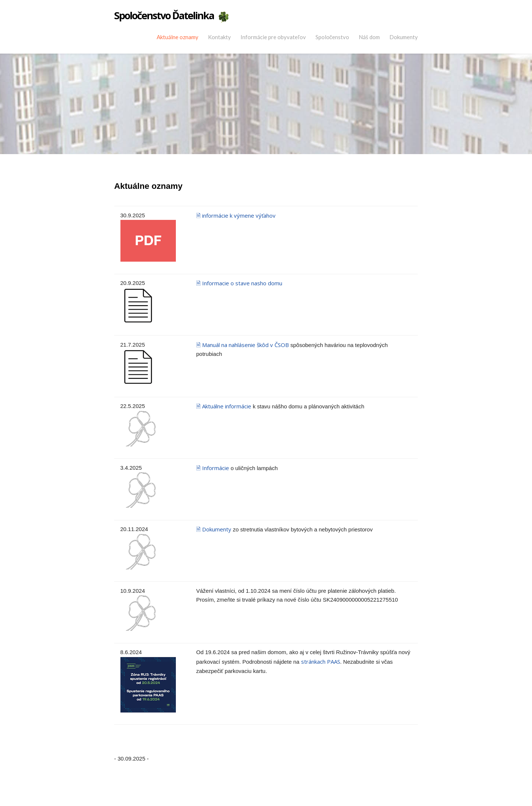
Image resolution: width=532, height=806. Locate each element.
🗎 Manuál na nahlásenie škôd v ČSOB (243, 345)
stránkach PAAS (321, 662)
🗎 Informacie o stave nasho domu (239, 283)
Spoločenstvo (332, 37)
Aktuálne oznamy (178, 37)
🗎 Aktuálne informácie (224, 406)
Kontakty (219, 37)
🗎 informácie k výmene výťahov (236, 215)
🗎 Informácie (213, 468)
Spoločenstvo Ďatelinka (164, 16)
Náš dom (369, 37)
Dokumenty (404, 37)
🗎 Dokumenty (214, 529)
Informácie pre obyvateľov (273, 37)
